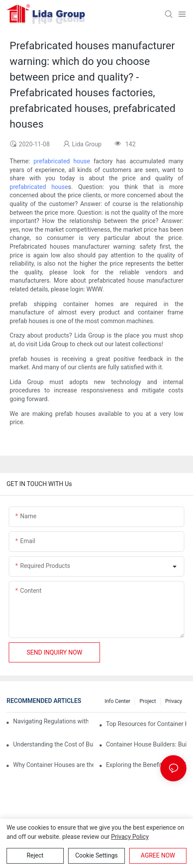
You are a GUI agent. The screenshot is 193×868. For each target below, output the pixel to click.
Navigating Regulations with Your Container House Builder (51, 721)
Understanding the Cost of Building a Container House (53, 744)
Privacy (174, 701)
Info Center (117, 701)
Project (148, 701)
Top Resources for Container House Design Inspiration (146, 724)
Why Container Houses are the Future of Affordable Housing (53, 765)
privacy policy (130, 837)
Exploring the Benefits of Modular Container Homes (146, 765)
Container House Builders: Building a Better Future (146, 744)
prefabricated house (62, 161)
